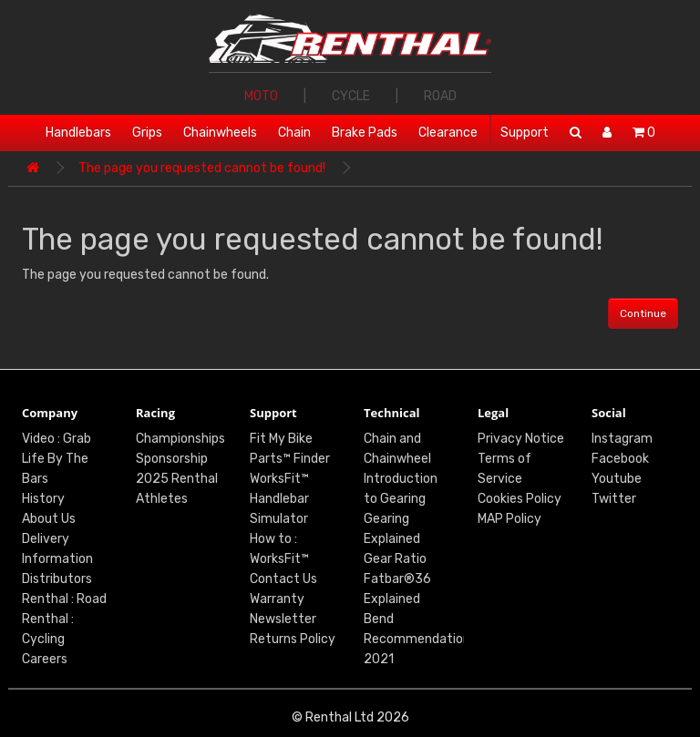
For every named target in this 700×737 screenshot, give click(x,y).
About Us (49, 519)
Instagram (622, 439)
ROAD (440, 96)
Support (525, 133)
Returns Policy (293, 639)
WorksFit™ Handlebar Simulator (279, 499)
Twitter (614, 499)
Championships (180, 439)
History (43, 499)
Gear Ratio (395, 559)
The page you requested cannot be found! (202, 168)
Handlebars (78, 133)
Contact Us (283, 579)
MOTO (261, 96)
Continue (643, 313)
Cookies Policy (520, 499)
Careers (45, 659)
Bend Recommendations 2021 (420, 639)
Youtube (617, 479)
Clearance (448, 133)
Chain (294, 133)
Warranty (277, 599)
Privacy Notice (521, 439)
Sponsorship (172, 459)
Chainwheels (220, 133)
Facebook (620, 459)
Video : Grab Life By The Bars (57, 459)
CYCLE (351, 96)
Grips (147, 133)
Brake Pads (365, 133)
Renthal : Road (64, 599)
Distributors (57, 579)
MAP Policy (510, 519)
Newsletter (283, 619)
